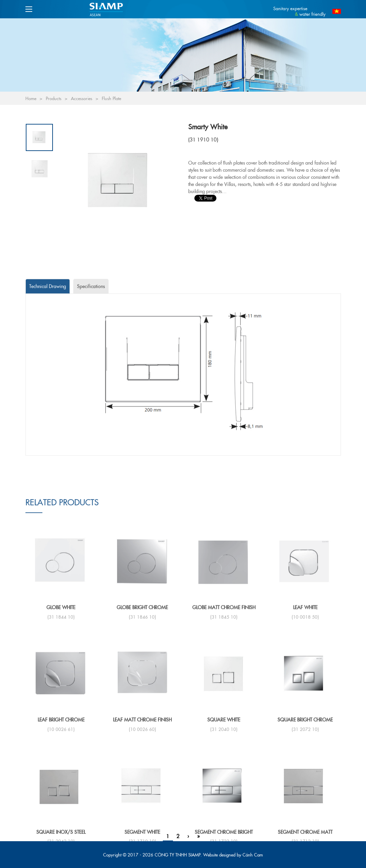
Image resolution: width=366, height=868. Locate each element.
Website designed (219, 854)
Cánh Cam (253, 854)
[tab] (48, 371)
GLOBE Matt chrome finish (224, 776)
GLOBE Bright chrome (142, 776)
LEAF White (305, 776)
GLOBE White (61, 776)
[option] (119, 181)
